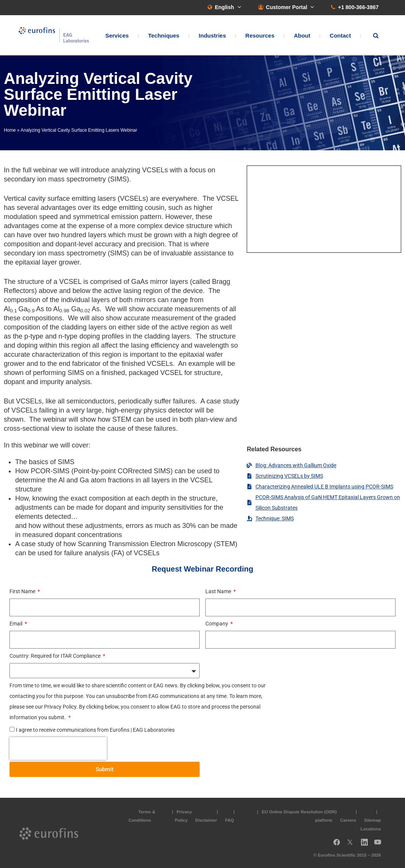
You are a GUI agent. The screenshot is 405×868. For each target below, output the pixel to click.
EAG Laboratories (57, 35)
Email (17, 624)
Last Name (219, 591)
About (302, 36)
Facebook (337, 845)
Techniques (164, 36)
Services (117, 36)
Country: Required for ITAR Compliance (56, 656)
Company (217, 624)
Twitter (352, 845)
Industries (213, 36)
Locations (371, 829)
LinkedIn (367, 845)
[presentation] (58, 748)
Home (10, 130)
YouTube (380, 845)
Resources (260, 36)
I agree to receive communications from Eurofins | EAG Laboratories (95, 730)
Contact (340, 36)
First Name (23, 591)
